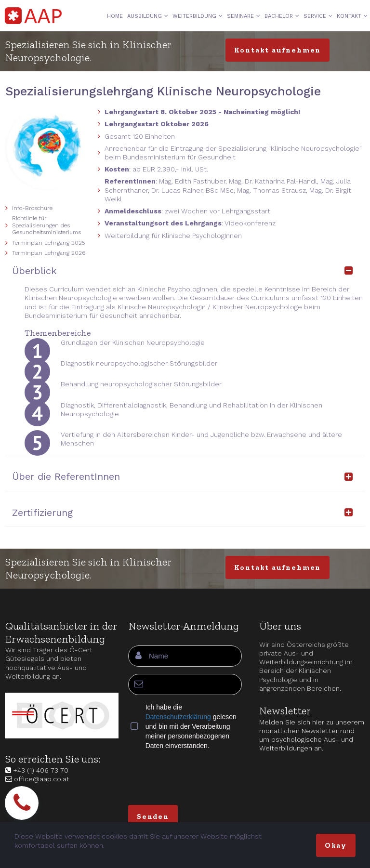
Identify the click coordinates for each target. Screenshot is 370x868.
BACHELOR (282, 16)
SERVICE (318, 16)
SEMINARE (244, 16)
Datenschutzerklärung (178, 717)
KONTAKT (352, 16)
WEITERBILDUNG (198, 16)
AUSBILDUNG (148, 16)
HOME (115, 16)
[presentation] (201, 776)
